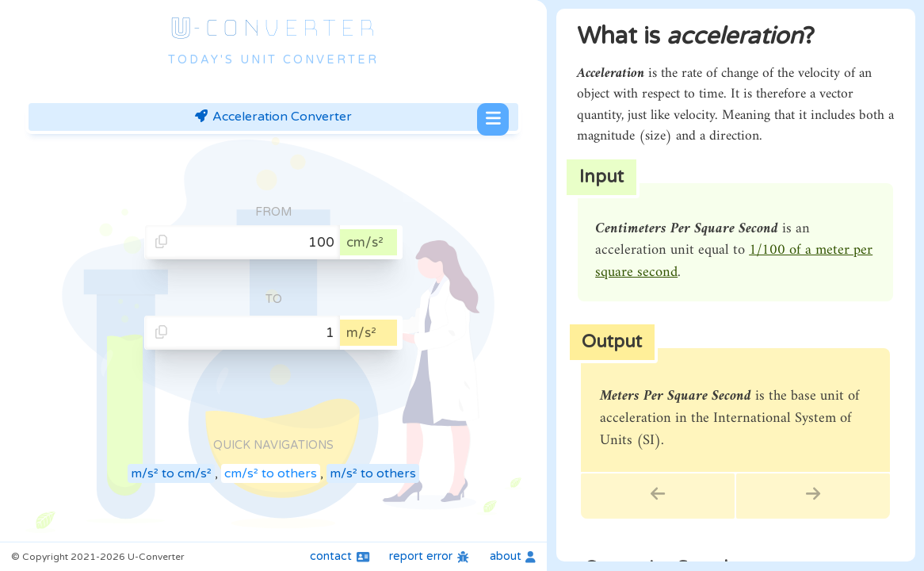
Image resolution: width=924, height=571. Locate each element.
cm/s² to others (271, 473)
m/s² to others (373, 473)
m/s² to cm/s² (171, 473)
